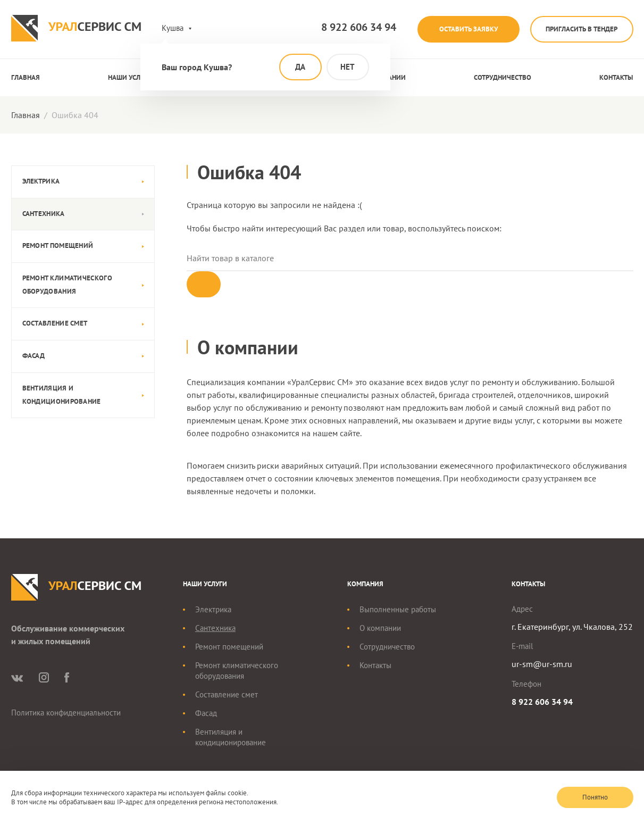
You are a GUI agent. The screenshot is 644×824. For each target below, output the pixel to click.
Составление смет (55, 323)
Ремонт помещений (58, 245)
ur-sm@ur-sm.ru (542, 665)
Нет (348, 67)
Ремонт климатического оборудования (67, 285)
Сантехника (44, 214)
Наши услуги (130, 77)
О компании (380, 629)
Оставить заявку (464, 29)
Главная (26, 77)
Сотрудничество (503, 77)
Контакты (616, 77)
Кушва (173, 28)
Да (300, 67)
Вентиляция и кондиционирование (62, 395)
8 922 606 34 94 (352, 27)
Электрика (41, 181)
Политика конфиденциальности (66, 714)
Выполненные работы (398, 610)
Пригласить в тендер (580, 29)
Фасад (34, 356)
